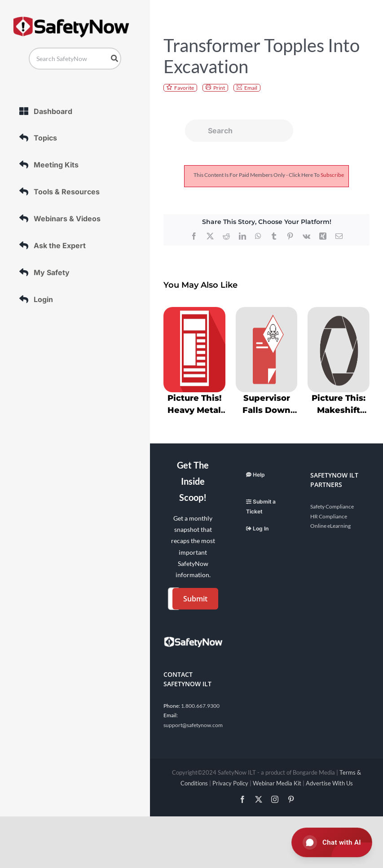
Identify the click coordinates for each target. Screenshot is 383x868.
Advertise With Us (329, 783)
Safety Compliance (332, 506)
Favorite (184, 88)
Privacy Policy (230, 783)
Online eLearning (330, 526)
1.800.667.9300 (200, 706)
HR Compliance (329, 516)
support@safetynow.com (193, 725)
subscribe (332, 175)
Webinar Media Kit (277, 783)
